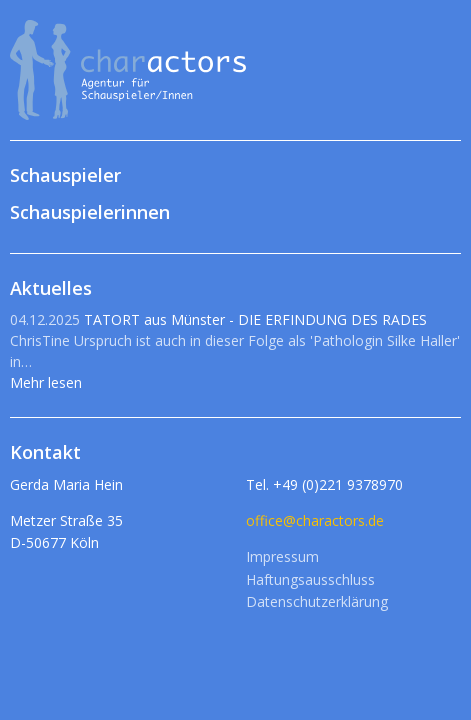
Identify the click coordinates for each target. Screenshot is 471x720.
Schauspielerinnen (90, 212)
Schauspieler (65, 175)
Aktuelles (51, 288)
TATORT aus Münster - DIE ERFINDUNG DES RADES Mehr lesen (235, 351)
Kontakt (45, 452)
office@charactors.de (315, 520)
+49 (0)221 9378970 (338, 484)
